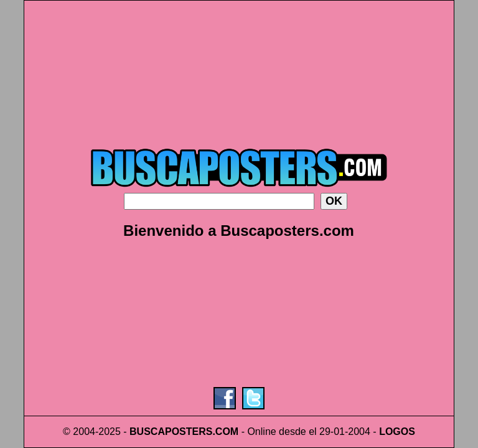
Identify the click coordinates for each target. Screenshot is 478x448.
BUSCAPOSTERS (171, 432)
